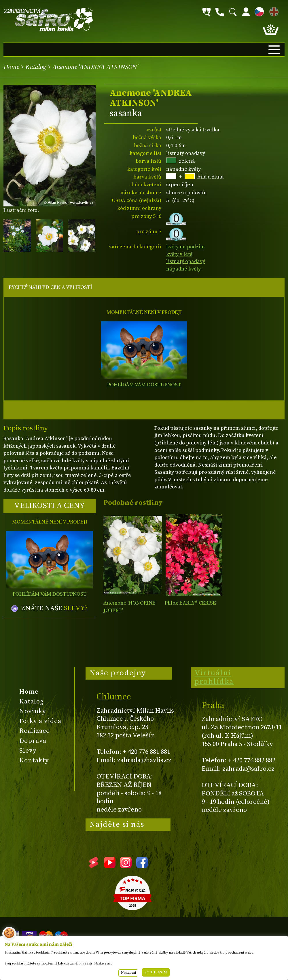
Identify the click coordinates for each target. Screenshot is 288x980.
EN (273, 11)
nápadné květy (183, 269)
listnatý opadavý (186, 261)
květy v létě (179, 254)
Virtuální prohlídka (214, 677)
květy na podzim (185, 247)
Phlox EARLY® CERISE (190, 603)
